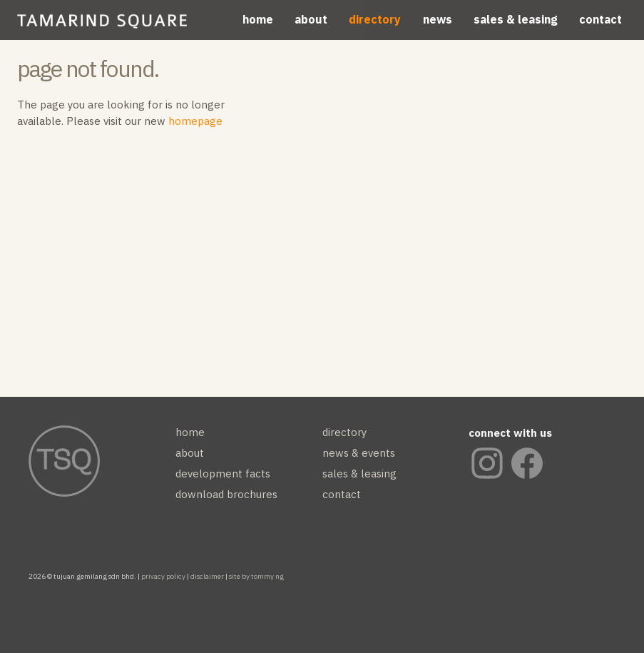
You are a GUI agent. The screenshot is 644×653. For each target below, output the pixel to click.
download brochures (226, 494)
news (438, 19)
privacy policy (163, 576)
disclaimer (207, 576)
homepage (195, 121)
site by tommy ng (256, 576)
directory (375, 19)
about (311, 19)
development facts (223, 474)
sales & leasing (516, 19)
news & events (359, 453)
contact (600, 19)
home (258, 19)
